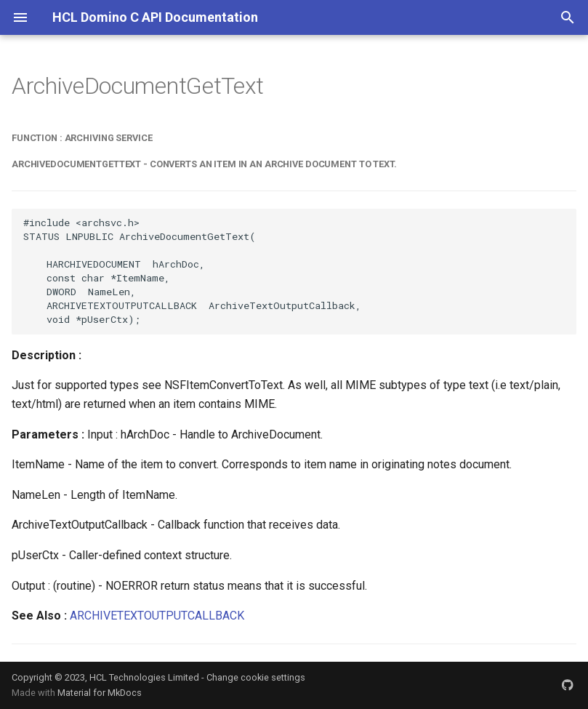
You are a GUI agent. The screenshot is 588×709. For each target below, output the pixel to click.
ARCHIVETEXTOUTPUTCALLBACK (157, 616)
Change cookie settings (256, 677)
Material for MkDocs (100, 693)
